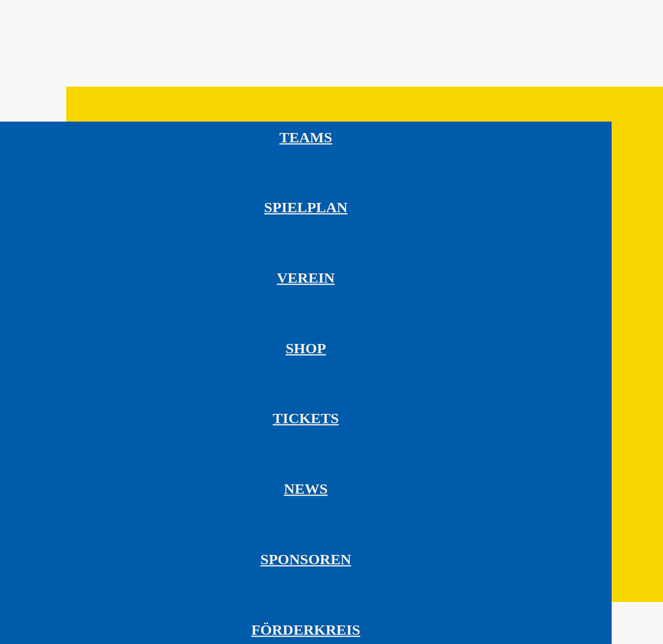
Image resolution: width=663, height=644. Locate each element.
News (306, 489)
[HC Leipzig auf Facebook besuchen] (296, 622)
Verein (305, 278)
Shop (305, 348)
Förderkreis (306, 629)
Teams (305, 137)
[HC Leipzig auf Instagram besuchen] (334, 621)
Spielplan (306, 207)
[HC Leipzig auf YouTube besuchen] (370, 621)
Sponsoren (306, 559)
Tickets (306, 418)
